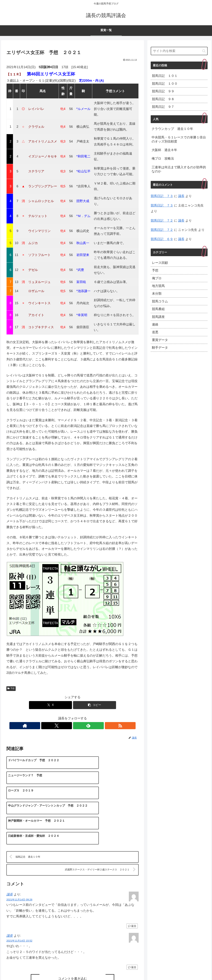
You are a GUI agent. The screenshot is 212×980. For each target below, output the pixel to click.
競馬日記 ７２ (162, 221)
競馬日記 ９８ (163, 99)
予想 (11, 688)
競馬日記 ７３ (162, 196)
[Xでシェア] (50, 705)
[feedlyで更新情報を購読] (77, 726)
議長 (10, 855)
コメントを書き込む (73, 939)
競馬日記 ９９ (163, 91)
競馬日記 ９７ (163, 107)
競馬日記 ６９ (162, 239)
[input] (179, 51)
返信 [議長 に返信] (132, 886)
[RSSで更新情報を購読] (85, 726)
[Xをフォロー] (68, 726)
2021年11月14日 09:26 (19, 860)
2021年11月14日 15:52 (19, 901)
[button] (95, 705)
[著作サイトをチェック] (60, 726)
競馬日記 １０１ (165, 76)
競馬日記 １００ (165, 84)
